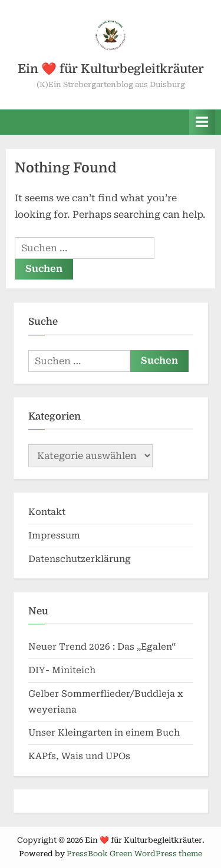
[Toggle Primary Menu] (202, 122)
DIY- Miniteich (62, 670)
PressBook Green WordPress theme (134, 854)
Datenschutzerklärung (80, 559)
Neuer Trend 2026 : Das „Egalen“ (102, 647)
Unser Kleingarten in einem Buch (104, 733)
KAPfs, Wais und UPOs (79, 756)
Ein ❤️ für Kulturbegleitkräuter (111, 69)
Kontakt (47, 512)
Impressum (54, 536)
